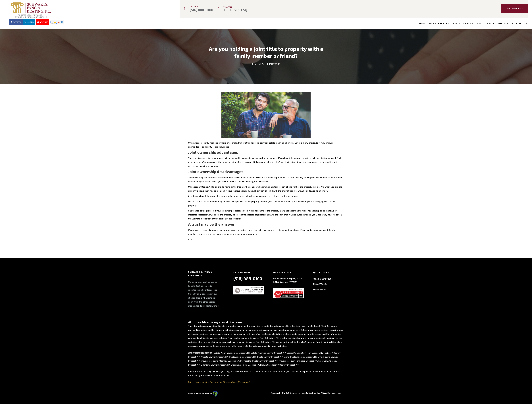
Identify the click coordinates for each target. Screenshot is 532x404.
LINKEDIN (29, 22)
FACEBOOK (16, 22)
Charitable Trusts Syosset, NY (245, 364)
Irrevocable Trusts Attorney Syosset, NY (220, 360)
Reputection (209, 393)
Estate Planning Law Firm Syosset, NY (305, 352)
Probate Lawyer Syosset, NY (214, 356)
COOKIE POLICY (320, 288)
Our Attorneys (439, 23)
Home (422, 23)
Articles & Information (493, 23)
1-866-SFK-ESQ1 (236, 10)
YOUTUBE (43, 22)
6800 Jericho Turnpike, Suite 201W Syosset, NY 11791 (287, 279)
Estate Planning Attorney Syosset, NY (232, 352)
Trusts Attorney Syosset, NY (242, 356)
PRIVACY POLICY (320, 283)
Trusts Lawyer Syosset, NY (270, 356)
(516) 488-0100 (201, 10)
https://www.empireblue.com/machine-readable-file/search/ (219, 381)
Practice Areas (463, 23)
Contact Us (520, 23)
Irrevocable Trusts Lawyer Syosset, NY (259, 360)
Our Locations (515, 8)
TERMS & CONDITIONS (323, 278)
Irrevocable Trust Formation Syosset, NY (298, 360)
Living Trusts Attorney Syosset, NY (300, 356)
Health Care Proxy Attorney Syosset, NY (279, 364)
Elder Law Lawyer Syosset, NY (215, 364)
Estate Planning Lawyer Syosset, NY (268, 352)
